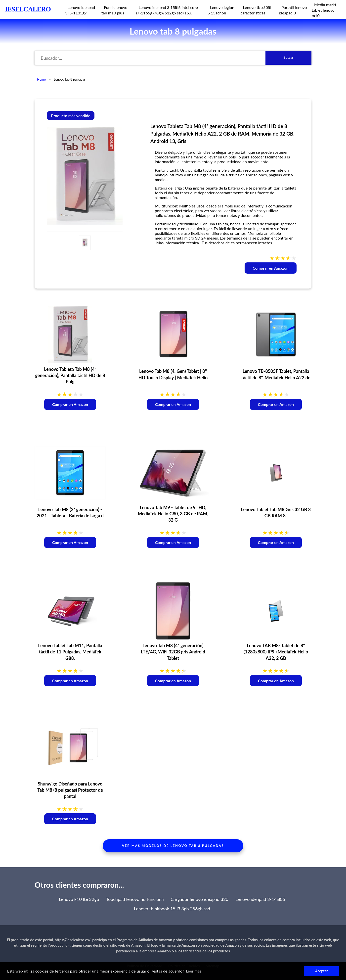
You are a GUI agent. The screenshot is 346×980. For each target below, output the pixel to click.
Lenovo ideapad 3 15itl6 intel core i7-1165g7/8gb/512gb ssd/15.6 (167, 10)
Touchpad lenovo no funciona (135, 899)
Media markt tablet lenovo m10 (324, 10)
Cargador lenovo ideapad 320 (200, 899)
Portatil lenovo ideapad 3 (293, 10)
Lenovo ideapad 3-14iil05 (260, 899)
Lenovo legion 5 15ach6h (221, 10)
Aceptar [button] (321, 971)
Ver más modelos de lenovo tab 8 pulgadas (173, 846)
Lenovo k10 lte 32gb (79, 899)
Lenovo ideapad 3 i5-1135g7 (80, 10)
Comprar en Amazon (271, 268)
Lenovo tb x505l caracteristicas (256, 10)
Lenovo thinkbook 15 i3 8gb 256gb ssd (172, 909)
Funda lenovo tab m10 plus (114, 10)
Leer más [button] (194, 971)
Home (41, 79)
